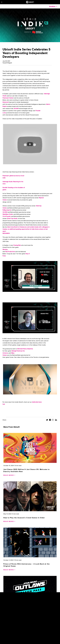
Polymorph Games (8, 98)
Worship (5, 249)
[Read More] (9, 475)
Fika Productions (10, 251)
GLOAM (5, 212)
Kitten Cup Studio (12, 218)
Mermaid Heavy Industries (25, 349)
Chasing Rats (17, 245)
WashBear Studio (8, 214)
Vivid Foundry (7, 216)
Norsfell (16, 108)
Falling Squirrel (7, 210)
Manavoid (6, 102)
